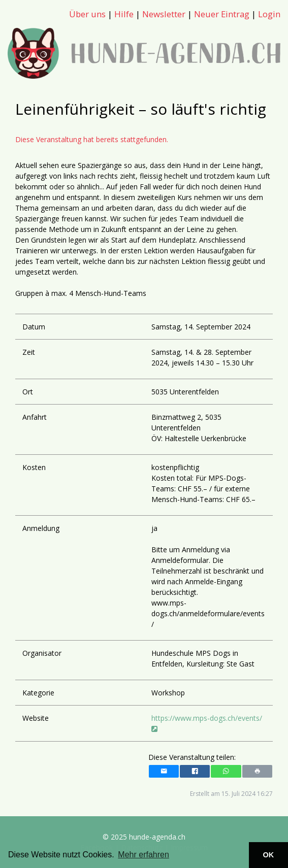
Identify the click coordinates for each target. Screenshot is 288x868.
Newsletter (164, 14)
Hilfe (124, 14)
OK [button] (269, 855)
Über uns (87, 14)
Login (269, 14)
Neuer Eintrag (222, 14)
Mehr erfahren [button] (143, 855)
